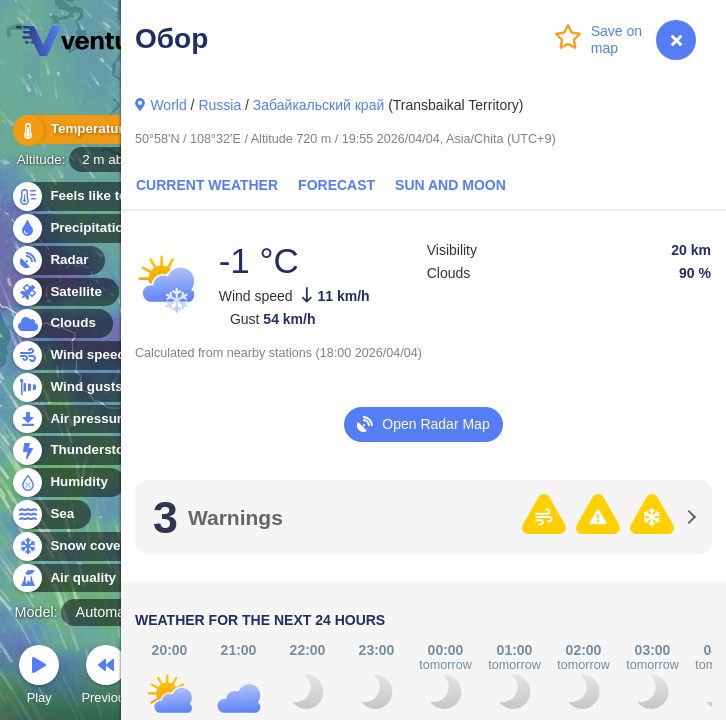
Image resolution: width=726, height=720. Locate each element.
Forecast (336, 185)
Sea (50, 514)
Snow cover (76, 546)
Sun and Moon (450, 185)
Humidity (67, 482)
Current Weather (207, 185)
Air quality (71, 578)
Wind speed (76, 355)
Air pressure (78, 419)
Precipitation (79, 228)
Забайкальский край (318, 105)
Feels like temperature (109, 196)
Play (39, 677)
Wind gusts (75, 387)
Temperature (79, 129)
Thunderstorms (88, 450)
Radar (58, 260)
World (168, 105)
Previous (106, 677)
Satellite (64, 292)
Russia (219, 105)
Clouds (61, 323)
